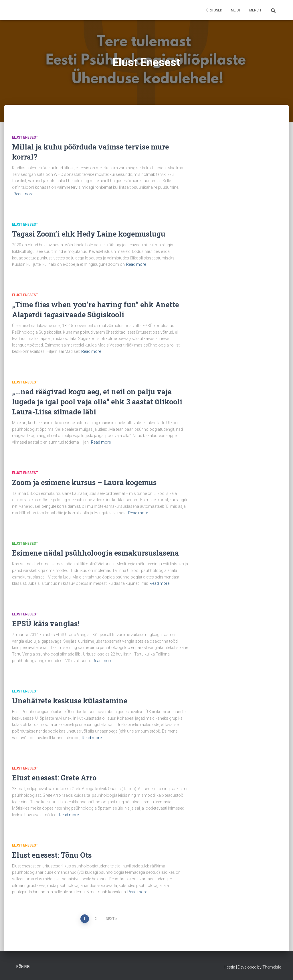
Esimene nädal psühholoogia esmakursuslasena (95, 553)
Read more (23, 194)
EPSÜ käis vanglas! (46, 624)
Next (110, 919)
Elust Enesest (25, 137)
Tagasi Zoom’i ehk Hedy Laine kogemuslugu (89, 234)
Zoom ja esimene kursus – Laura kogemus (84, 482)
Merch (255, 10)
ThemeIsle (272, 967)
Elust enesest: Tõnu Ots (52, 855)
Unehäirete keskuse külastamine (70, 701)
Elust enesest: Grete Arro (54, 778)
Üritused (214, 10)
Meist (236, 10)
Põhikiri (23, 967)
